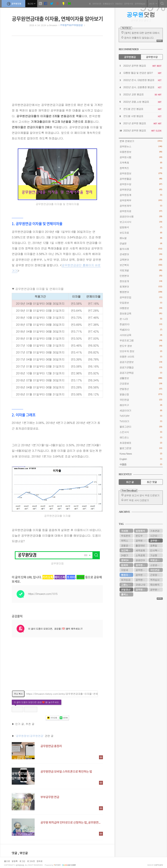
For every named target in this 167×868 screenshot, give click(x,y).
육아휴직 (155, 585)
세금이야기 (141, 410)
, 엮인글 (23, 853)
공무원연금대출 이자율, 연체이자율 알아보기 (57, 19)
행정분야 (141, 292)
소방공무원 (156, 565)
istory (57, 865)
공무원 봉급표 (142, 575)
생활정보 (141, 378)
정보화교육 (141, 313)
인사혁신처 (156, 550)
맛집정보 (141, 303)
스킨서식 (141, 432)
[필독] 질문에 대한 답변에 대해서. (142, 33)
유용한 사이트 (141, 357)
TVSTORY (141, 416)
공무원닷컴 (14, 3)
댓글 (15, 853)
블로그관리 (141, 427)
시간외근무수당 (156, 536)
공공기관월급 (141, 367)
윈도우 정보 (141, 346)
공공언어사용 (141, 216)
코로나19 (140, 585)
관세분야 (141, 254)
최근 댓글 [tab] (152, 482)
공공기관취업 (141, 373)
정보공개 (141, 281)
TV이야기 (141, 421)
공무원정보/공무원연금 (71, 25)
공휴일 (154, 545)
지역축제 (141, 163)
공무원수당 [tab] (152, 57)
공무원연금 (141, 189)
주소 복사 (18, 694)
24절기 (125, 555)
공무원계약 (141, 206)
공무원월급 (141, 179)
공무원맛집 (141, 297)
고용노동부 (127, 585)
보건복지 (141, 265)
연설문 (141, 243)
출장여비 (140, 545)
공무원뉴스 (141, 146)
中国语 (141, 464)
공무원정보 (141, 173)
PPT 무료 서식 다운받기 (137, 500)
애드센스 (141, 437)
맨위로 (40, 861)
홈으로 (7, 861)
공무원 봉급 (142, 541)
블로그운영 (141, 448)
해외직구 (141, 405)
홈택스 (125, 594)
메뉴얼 (141, 238)
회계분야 (141, 286)
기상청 (154, 555)
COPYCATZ (159, 865)
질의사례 (141, 249)
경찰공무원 (127, 545)
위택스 (125, 541)
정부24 (125, 560)
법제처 (125, 565)
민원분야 (141, 276)
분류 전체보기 (141, 141)
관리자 (152, 3)
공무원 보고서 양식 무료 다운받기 (142, 495)
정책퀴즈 (141, 168)
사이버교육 (141, 335)
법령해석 (141, 227)
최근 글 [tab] (130, 482)
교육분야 (141, 260)
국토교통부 (156, 560)
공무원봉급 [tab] (130, 57)
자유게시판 (96, 3)
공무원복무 (141, 200)
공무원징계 (141, 195)
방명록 (15, 861)
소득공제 (140, 555)
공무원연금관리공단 (156, 590)
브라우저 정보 (141, 351)
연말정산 (118, 3)
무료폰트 (126, 536)
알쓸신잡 (141, 394)
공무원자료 (141, 211)
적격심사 (155, 580)
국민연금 (141, 400)
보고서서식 (141, 222)
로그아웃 (31, 861)
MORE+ (160, 41)
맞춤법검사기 (107, 3)
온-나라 (141, 319)
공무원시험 (141, 157)
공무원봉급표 (139, 3)
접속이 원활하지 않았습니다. (139, 38)
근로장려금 (156, 575)
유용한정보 (141, 152)
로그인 (22, 861)
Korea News (141, 454)
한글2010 (141, 324)
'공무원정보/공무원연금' (30, 736)
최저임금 (126, 580)
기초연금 (155, 531)
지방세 (125, 570)
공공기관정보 (141, 362)
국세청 (125, 531)
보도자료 (141, 233)
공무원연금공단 (142, 565)
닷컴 (141, 15)
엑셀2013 (141, 330)
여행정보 (141, 308)
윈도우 (139, 536)
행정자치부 (127, 575)
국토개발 (141, 270)
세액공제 (140, 550)
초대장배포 (141, 443)
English (141, 459)
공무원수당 (128, 3)
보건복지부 (127, 550)
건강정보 (141, 383)
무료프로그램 (141, 340)
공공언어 (140, 560)
